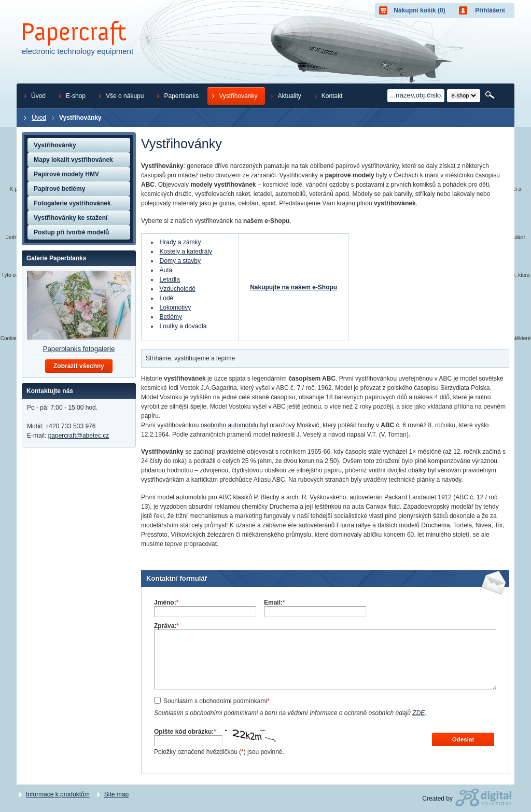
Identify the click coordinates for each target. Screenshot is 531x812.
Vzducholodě (178, 289)
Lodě (167, 298)
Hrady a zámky (180, 242)
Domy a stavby (180, 261)
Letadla (170, 279)
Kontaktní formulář (177, 578)
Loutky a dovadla (183, 326)
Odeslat (463, 739)
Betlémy (171, 317)
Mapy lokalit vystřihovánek (73, 160)
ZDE (418, 713)
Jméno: (166, 603)
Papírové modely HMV (66, 174)
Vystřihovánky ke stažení (71, 218)
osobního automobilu (229, 425)
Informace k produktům (58, 794)
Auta (166, 270)
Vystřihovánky (55, 145)
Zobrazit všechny (79, 366)
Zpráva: (166, 626)
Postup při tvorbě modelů (71, 232)
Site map (116, 794)
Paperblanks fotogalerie (79, 349)
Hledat (491, 95)
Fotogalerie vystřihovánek (72, 203)
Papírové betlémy (59, 189)
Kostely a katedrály (186, 251)
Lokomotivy (176, 307)
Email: (275, 603)
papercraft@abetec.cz (79, 436)
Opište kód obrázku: (185, 732)
